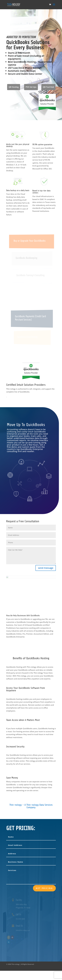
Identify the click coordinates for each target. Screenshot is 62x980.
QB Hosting (14, 87)
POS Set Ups (31, 87)
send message (46, 568)
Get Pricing (44, 888)
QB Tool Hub (48, 87)
